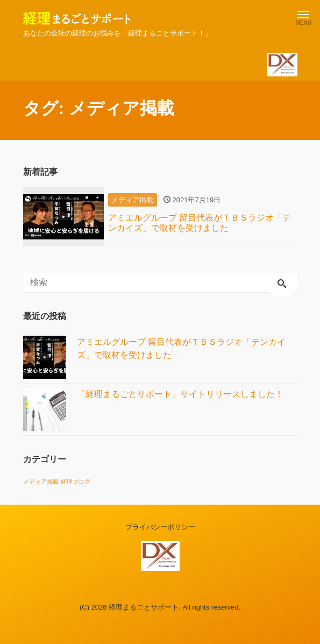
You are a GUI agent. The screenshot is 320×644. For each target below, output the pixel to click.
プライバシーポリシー (160, 527)
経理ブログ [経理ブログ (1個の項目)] (76, 482)
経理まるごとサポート (144, 607)
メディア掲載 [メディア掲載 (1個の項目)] (41, 482)
